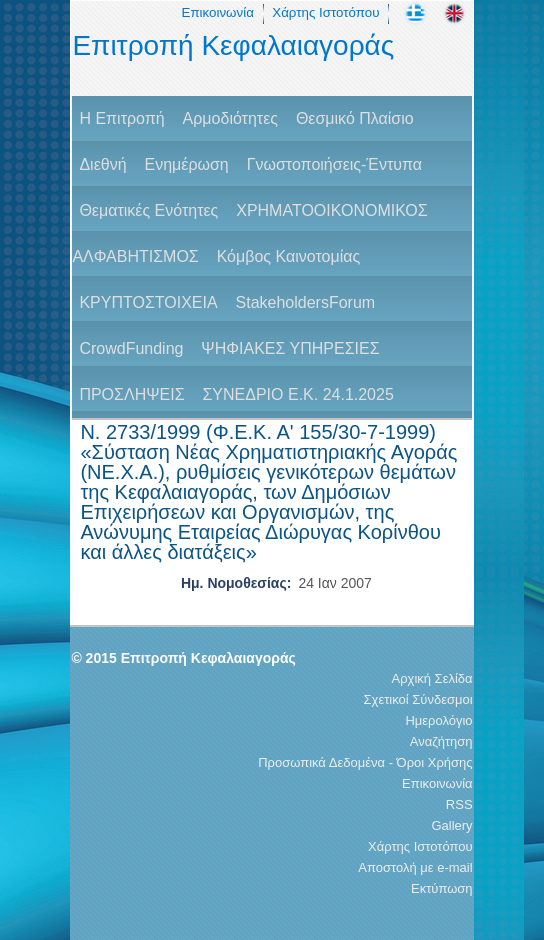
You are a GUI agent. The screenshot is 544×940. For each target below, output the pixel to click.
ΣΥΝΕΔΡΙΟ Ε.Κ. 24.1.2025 (297, 394)
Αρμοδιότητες (230, 118)
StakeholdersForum (306, 302)
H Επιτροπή (121, 118)
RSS (459, 804)
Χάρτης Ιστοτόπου (325, 12)
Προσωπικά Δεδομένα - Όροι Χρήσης (365, 762)
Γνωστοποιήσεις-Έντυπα (334, 164)
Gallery (451, 825)
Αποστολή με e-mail (415, 867)
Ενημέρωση (186, 164)
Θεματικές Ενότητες (148, 210)
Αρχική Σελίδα (432, 678)
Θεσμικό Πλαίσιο (355, 118)
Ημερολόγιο (438, 720)
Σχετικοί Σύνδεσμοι (418, 699)
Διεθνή (102, 164)
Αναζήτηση (441, 741)
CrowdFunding (131, 348)
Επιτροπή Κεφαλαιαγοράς (233, 45)
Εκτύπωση (442, 888)
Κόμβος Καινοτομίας (289, 256)
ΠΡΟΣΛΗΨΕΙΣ (131, 394)
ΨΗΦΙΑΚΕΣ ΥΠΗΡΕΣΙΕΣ (290, 348)
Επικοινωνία (218, 12)
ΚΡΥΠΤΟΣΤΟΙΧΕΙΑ (148, 302)
